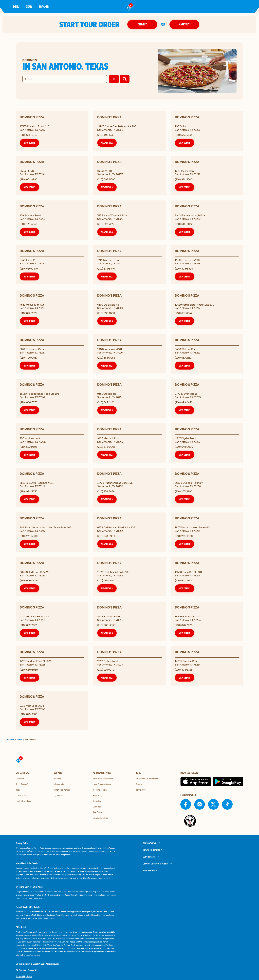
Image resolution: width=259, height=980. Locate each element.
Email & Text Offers (23, 801)
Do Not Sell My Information (147, 779)
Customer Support (23, 795)
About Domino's (22, 784)
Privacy (139, 784)
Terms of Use (141, 790)
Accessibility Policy (24, 976)
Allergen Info (59, 784)
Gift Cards (97, 807)
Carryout (185, 24)
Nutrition (57, 779)
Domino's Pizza (32, 117)
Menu (16, 7)
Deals (29, 7)
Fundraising (97, 795)
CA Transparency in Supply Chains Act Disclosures (37, 964)
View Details (29, 143)
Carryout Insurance (100, 818)
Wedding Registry (100, 790)
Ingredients (58, 795)
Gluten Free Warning (62, 790)
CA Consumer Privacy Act (27, 970)
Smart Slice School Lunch (103, 779)
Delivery (143, 24)
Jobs (18, 790)
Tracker (44, 7)
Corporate (20, 779)
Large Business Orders (102, 784)
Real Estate (97, 812)
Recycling (97, 801)
